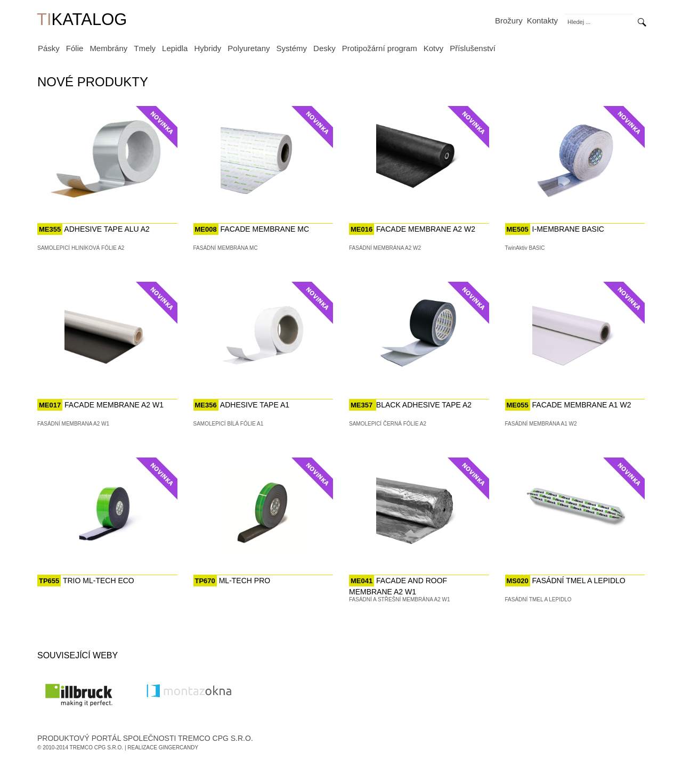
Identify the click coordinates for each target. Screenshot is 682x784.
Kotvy (434, 48)
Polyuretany (249, 48)
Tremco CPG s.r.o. (97, 748)
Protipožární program (380, 48)
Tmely (145, 48)
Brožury (509, 21)
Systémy (292, 48)
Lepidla (175, 48)
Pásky (49, 48)
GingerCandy (178, 748)
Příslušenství (473, 48)
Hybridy (208, 48)
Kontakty (542, 21)
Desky (324, 48)
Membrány (108, 48)
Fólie (75, 48)
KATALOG (82, 21)
